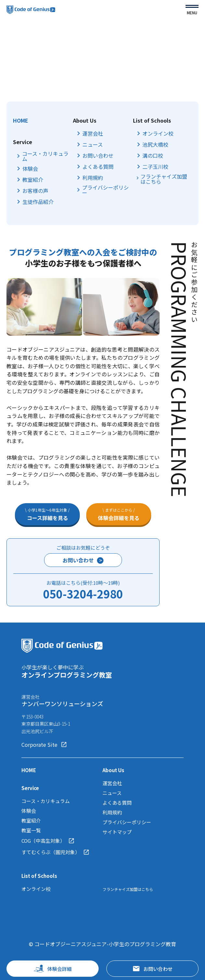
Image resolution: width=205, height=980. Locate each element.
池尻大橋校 (155, 144)
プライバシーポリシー (105, 190)
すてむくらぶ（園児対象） (55, 852)
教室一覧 (31, 830)
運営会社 (93, 133)
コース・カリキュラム (45, 156)
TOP (12, 40)
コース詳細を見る (47, 514)
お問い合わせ (98, 155)
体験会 (30, 168)
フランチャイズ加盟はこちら (164, 179)
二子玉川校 (155, 167)
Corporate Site (44, 745)
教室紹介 (33, 180)
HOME (21, 120)
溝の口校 (153, 155)
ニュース (93, 144)
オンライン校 (158, 133)
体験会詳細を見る (119, 514)
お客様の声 (35, 191)
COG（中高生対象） (48, 841)
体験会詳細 (53, 969)
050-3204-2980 (83, 594)
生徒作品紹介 (38, 202)
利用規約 (93, 178)
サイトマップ (117, 832)
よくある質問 (98, 167)
